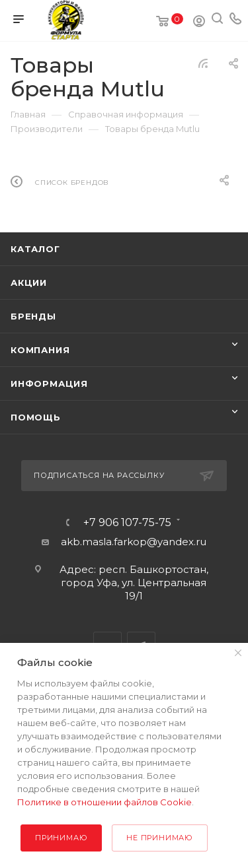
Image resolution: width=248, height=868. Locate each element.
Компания (40, 350)
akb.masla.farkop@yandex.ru (134, 542)
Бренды (33, 316)
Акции (29, 283)
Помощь (36, 417)
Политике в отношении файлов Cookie (104, 802)
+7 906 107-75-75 (127, 523)
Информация (49, 384)
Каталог (35, 249)
